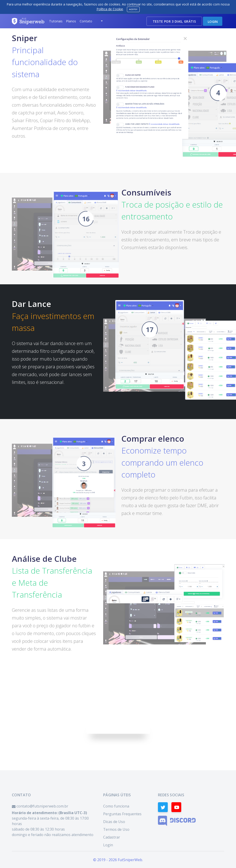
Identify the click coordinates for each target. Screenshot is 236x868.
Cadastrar (112, 837)
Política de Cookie (110, 9)
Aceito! (133, 9)
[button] (55, 21)
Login (108, 845)
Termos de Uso (116, 829)
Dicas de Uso (114, 822)
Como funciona (116, 806)
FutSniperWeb (130, 860)
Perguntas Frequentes (122, 814)
